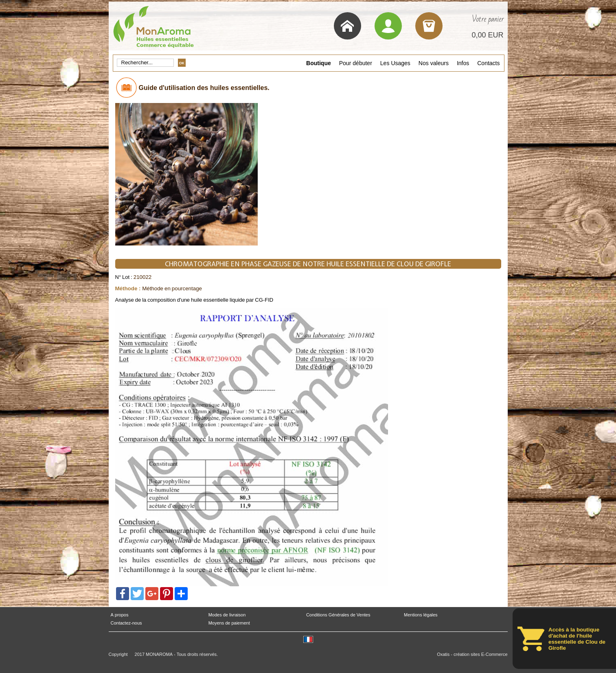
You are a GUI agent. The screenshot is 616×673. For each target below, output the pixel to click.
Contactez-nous (126, 623)
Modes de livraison (227, 615)
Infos (463, 63)
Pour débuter (356, 63)
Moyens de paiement (229, 623)
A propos (120, 615)
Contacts (488, 63)
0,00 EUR (487, 35)
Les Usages (395, 63)
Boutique (319, 63)
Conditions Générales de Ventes (338, 615)
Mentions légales (421, 615)
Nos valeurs (434, 63)
